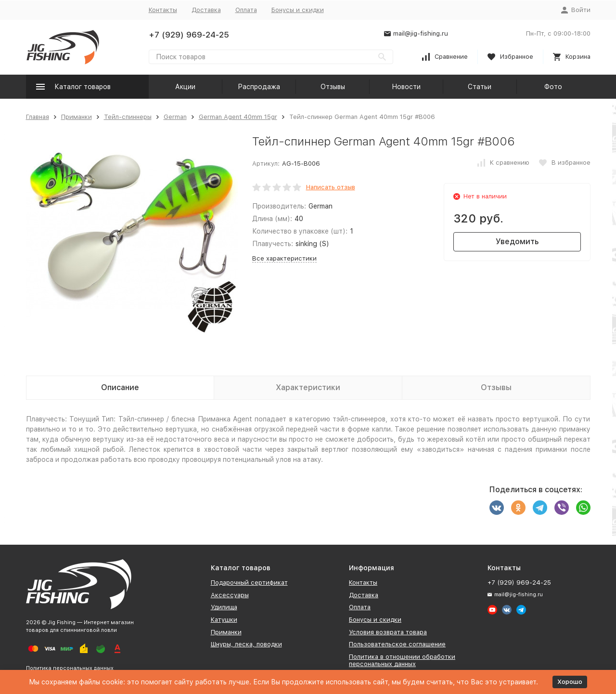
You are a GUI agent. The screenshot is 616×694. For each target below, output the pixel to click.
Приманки (77, 117)
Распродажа (259, 87)
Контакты (163, 10)
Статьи (480, 87)
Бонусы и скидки (298, 10)
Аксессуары (230, 595)
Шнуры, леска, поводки (246, 644)
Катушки (224, 620)
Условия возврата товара (388, 632)
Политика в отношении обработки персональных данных (402, 661)
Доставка (206, 10)
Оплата (246, 10)
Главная (38, 117)
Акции (185, 87)
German (175, 117)
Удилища (224, 607)
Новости (406, 87)
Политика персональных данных (70, 668)
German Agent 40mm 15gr (238, 117)
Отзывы (333, 87)
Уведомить (517, 242)
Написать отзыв (331, 187)
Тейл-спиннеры (128, 117)
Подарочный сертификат (249, 583)
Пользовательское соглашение (397, 644)
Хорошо (570, 682)
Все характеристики (284, 258)
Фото (553, 87)
